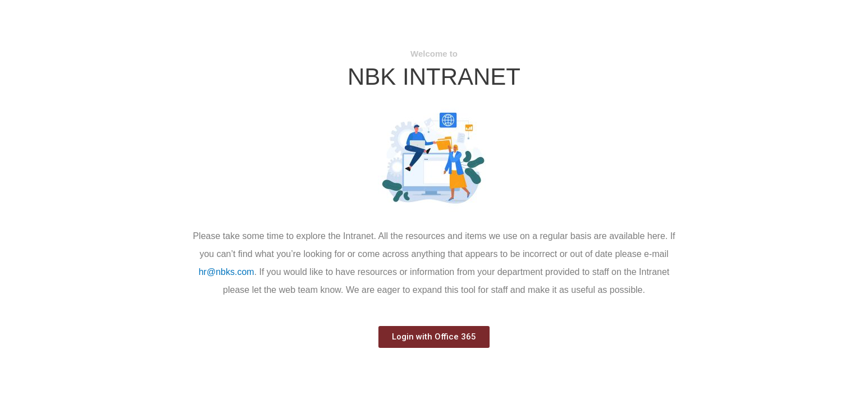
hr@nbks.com (227, 272)
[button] (434, 337)
